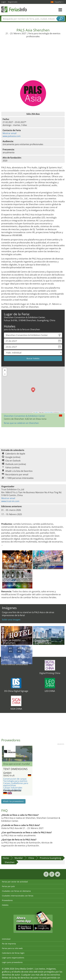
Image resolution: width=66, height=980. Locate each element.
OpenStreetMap (49, 412)
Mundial (19, 858)
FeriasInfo (14, 9)
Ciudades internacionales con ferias (18, 896)
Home (6, 858)
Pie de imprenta (9, 944)
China (31, 858)
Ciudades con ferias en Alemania (16, 891)
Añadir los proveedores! (13, 801)
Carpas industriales (13, 788)
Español (59, 2)
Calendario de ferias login (13, 953)
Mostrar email (10, 133)
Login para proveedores (12, 962)
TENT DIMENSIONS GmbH (15, 771)
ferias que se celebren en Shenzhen (21, 423)
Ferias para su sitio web (12, 948)
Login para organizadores (13, 958)
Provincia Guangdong (50, 858)
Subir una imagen (11, 620)
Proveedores (7, 900)
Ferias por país (8, 886)
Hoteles (5, 905)
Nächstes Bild (31, 754)
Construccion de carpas (15, 779)
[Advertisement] (33, 61)
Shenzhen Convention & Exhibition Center (24, 416)
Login (4, 2)
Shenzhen (10, 862)
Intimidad (6, 939)
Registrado (13, 2)
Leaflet (36, 412)
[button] (33, 390)
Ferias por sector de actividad (15, 882)
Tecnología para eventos (15, 781)
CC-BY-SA (62, 412)
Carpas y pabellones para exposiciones (16, 784)
